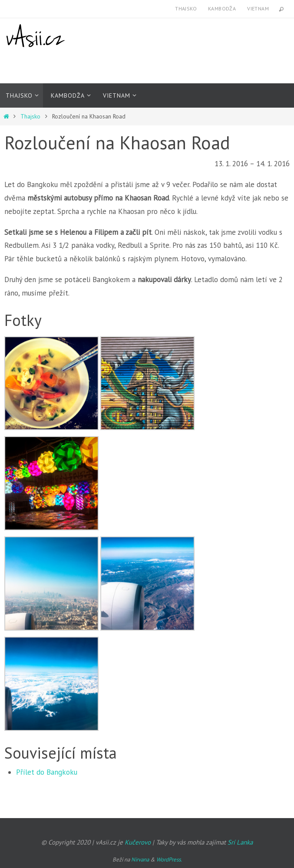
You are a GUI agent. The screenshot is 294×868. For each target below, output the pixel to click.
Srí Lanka (240, 842)
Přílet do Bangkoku (47, 772)
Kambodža (222, 8)
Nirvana (140, 860)
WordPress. (169, 860)
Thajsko (186, 8)
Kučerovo (138, 842)
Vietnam (258, 8)
